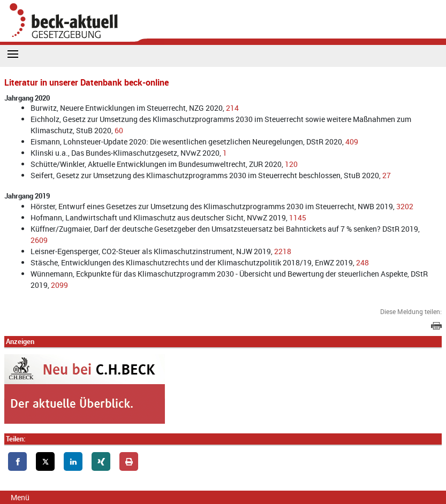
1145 (298, 217)
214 (232, 108)
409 (352, 142)
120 (291, 164)
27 (387, 175)
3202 (405, 206)
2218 (283, 251)
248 (362, 262)
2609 (39, 240)
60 (119, 130)
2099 (59, 285)
